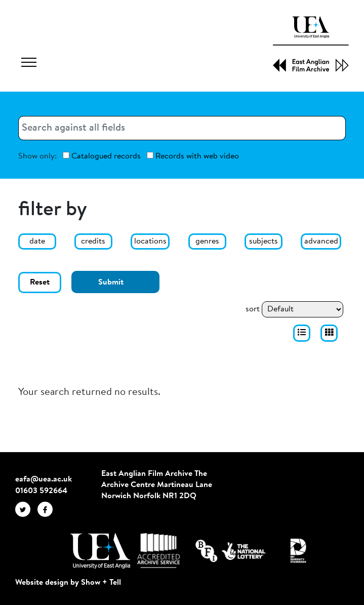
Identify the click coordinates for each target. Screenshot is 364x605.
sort (253, 309)
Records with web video (193, 156)
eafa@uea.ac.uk (44, 479)
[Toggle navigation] (29, 64)
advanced (321, 241)
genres (207, 241)
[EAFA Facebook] (48, 509)
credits (93, 241)
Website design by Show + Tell (68, 583)
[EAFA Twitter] (26, 509)
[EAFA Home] (311, 44)
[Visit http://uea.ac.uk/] (100, 551)
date (37, 241)
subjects (264, 241)
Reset (40, 283)
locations (150, 241)
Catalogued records (102, 156)
